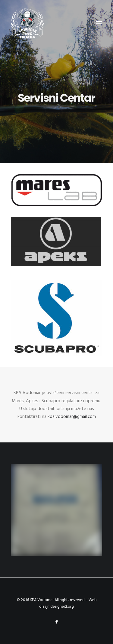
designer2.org (62, 607)
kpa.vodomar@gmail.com (72, 417)
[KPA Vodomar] (27, 23)
